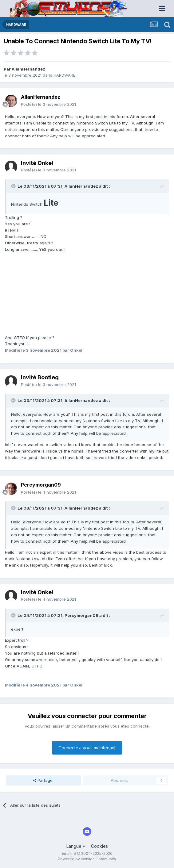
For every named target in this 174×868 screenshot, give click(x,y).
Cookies (99, 846)
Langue (76, 846)
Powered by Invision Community (87, 859)
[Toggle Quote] (14, 186)
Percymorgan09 (81, 615)
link (16, 565)
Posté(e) (48, 104)
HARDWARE (64, 75)
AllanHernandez (28, 69)
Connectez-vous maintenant (87, 748)
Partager (43, 780)
